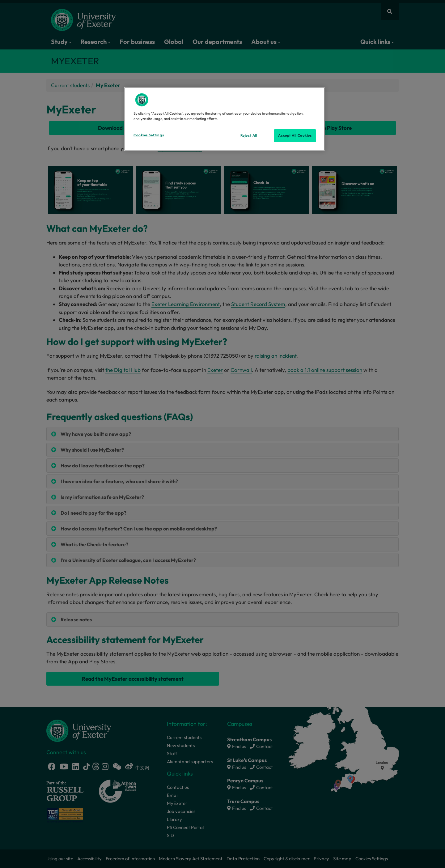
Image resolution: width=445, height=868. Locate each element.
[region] (225, 119)
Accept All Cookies (295, 135)
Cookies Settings (149, 135)
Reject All (249, 135)
